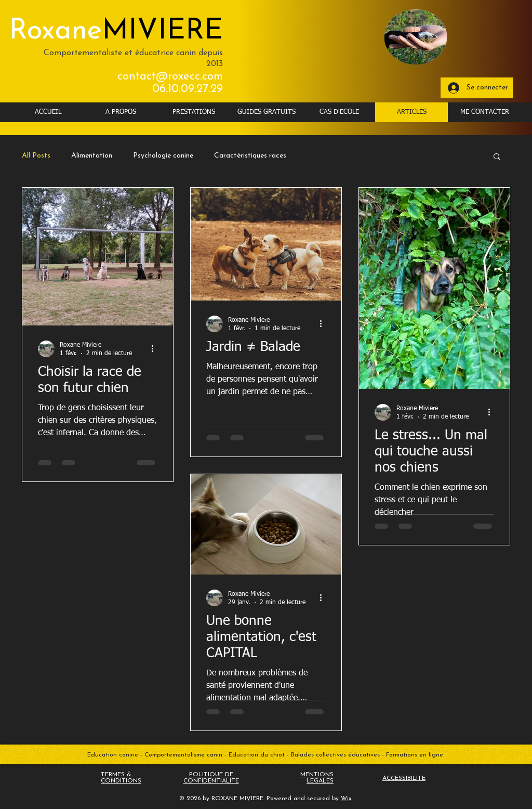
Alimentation (92, 156)
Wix (346, 799)
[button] (497, 157)
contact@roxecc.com (170, 77)
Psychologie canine (163, 156)
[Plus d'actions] (156, 349)
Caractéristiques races (250, 156)
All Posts (36, 156)
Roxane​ (116, 31)
